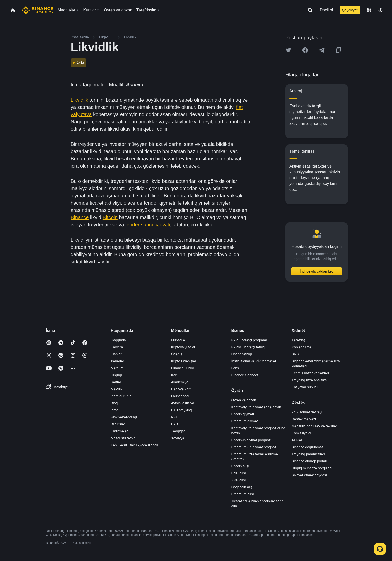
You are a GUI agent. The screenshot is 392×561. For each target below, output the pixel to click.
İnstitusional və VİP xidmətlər (254, 361)
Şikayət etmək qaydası (309, 475)
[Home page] (38, 10)
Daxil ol (326, 10)
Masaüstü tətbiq (123, 438)
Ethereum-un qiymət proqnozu (255, 447)
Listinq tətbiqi (242, 354)
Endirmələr (119, 431)
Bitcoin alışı (240, 466)
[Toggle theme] (380, 10)
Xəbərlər (117, 361)
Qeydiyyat (350, 10)
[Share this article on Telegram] (322, 50)
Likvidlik (79, 100)
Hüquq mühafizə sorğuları (312, 468)
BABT (176, 424)
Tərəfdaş (299, 340)
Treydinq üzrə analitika (309, 380)
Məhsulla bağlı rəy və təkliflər (314, 426)
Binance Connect (245, 375)
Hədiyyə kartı (181, 389)
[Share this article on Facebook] (305, 50)
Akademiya (180, 382)
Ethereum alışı (243, 494)
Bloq (114, 403)
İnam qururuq (121, 396)
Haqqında (118, 340)
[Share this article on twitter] (288, 50)
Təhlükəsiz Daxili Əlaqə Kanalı (134, 445)
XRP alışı (239, 480)
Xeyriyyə (178, 438)
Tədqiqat (178, 431)
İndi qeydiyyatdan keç (317, 271)
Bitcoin (110, 217)
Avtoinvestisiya (182, 403)
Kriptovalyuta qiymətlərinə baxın (256, 407)
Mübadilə (178, 340)
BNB (295, 354)
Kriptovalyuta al (183, 347)
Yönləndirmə (302, 347)
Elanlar (116, 354)
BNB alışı (239, 473)
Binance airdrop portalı (309, 461)
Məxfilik (117, 389)
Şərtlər (116, 382)
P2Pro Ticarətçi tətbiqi (249, 347)
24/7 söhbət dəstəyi (307, 412)
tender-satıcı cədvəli (148, 225)
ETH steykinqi (182, 410)
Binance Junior (183, 368)
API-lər (297, 440)
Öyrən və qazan (244, 400)
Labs (235, 368)
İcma (114, 410)
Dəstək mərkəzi (304, 419)
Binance (80, 217)
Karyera (117, 347)
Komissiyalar (302, 433)
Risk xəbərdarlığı (124, 417)
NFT (174, 417)
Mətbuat (117, 368)
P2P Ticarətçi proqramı (249, 340)
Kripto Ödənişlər (184, 361)
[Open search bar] (309, 10)
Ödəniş (177, 354)
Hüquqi (116, 375)
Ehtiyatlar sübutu (305, 387)
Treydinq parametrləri (308, 454)
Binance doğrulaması (308, 447)
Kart (174, 375)
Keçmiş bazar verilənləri (310, 373)
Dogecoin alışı (243, 487)
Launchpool (180, 396)
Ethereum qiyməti (245, 421)
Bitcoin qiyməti (243, 414)
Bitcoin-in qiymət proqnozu (252, 440)
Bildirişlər (118, 424)
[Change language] (369, 10)
